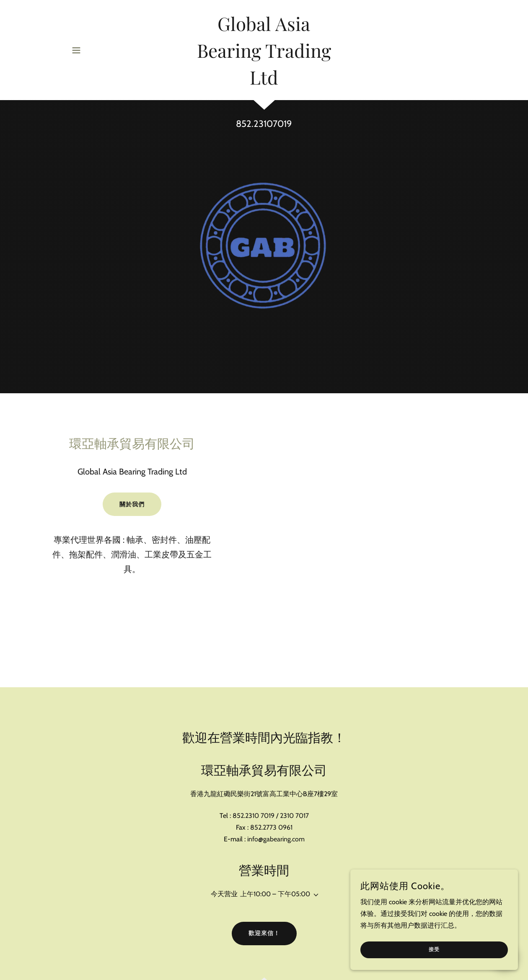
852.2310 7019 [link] (254, 816)
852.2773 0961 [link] (271, 827)
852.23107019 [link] (264, 124)
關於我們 (132, 504)
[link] (264, 82)
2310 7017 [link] (294, 816)
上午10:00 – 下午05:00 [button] (275, 894)
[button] (76, 50)
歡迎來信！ (264, 933)
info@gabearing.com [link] (276, 839)
